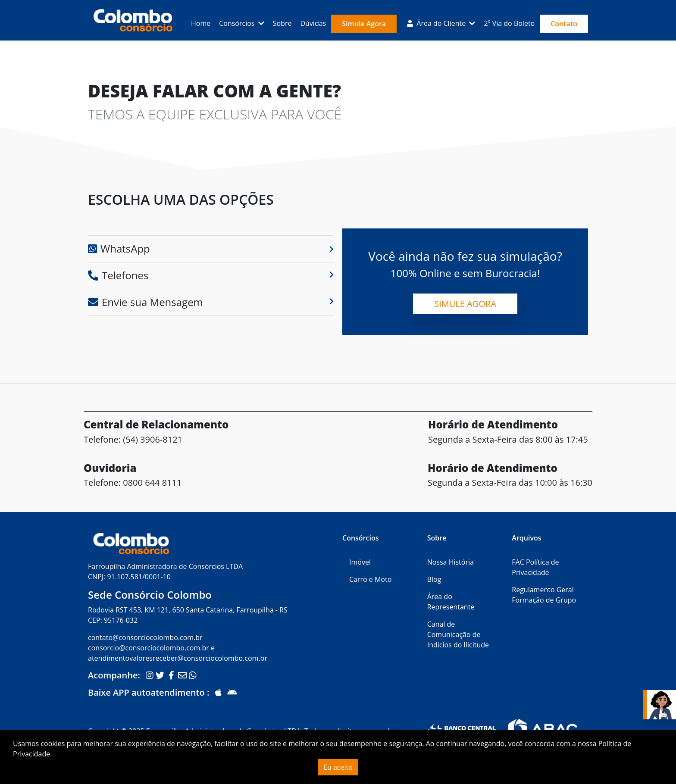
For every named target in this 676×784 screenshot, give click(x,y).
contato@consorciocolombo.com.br (145, 637)
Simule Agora (364, 24)
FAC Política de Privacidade (535, 567)
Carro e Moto (370, 579)
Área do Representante (451, 602)
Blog (434, 579)
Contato (564, 24)
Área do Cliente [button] (437, 23)
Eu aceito (338, 767)
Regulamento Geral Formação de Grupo (544, 595)
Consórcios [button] (238, 23)
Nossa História (451, 562)
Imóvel (360, 562)
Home (201, 23)
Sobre (282, 23)
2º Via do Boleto (509, 23)
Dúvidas (313, 23)
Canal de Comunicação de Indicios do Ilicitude (458, 634)
